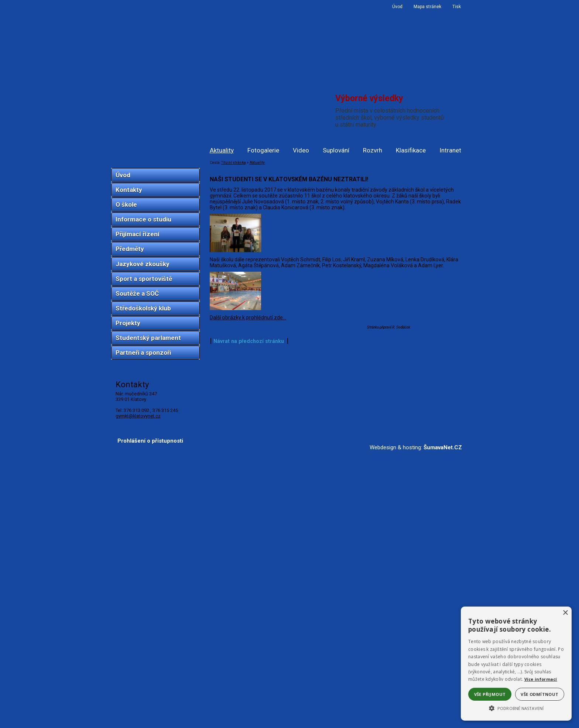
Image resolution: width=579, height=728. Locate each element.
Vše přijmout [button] (490, 694)
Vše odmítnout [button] (539, 694)
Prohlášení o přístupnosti (150, 716)
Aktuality (222, 150)
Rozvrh (373, 150)
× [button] (565, 613)
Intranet (450, 150)
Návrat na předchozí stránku (249, 687)
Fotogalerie (263, 150)
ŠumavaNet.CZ (443, 723)
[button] (516, 708)
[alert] (516, 664)
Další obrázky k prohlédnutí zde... (248, 664)
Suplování (336, 150)
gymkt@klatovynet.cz (138, 416)
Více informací (541, 679)
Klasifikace (411, 150)
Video (301, 150)
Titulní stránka (234, 163)
